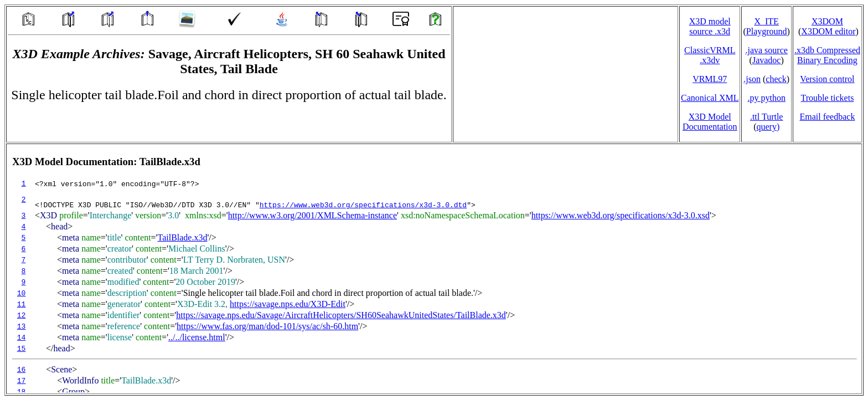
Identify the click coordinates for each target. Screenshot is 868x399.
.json (752, 79)
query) (768, 127)
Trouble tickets (828, 98)
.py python (766, 98)
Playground (767, 31)
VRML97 (710, 79)
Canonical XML (710, 98)
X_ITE (766, 21)
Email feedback (827, 117)
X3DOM (827, 21)
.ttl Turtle (767, 117)
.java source (766, 50)
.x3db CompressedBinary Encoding (827, 55)
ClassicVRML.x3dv (710, 55)
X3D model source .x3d (710, 26)
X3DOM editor (828, 31)
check (776, 79)
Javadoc (767, 60)
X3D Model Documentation (710, 122)
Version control (827, 79)
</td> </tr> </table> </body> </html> (434, 269)
